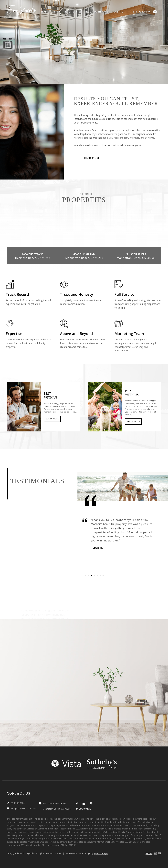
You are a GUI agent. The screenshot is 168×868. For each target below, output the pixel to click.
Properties (73, 12)
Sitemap (58, 853)
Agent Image (101, 853)
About (57, 12)
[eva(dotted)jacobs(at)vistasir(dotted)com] (155, 12)
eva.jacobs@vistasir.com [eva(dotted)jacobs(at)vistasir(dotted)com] (24, 808)
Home (45, 12)
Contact (119, 12)
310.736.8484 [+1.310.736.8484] (142, 12)
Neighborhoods (97, 12)
